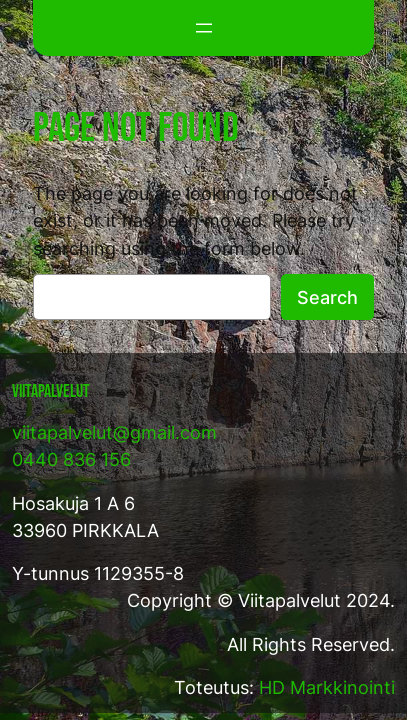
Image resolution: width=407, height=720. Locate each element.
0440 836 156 (71, 459)
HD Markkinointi (327, 687)
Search (327, 297)
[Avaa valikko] (204, 28)
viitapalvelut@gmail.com (114, 432)
